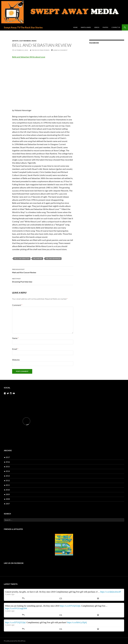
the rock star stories (40, 50)
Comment (17, 305)
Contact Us (116, 27)
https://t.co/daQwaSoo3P (111, 592)
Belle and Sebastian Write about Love (29, 57)
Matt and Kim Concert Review (43, 271)
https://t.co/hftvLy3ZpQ (77, 622)
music (34, 41)
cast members (25, 41)
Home (75, 27)
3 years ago (10, 594)
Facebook (94, 43)
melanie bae (38, 259)
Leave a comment (60, 50)
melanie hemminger (53, 259)
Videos (97, 27)
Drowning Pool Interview (43, 280)
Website (16, 360)
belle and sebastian (22, 259)
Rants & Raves (86, 27)
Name (15, 338)
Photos (105, 27)
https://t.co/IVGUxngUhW (16, 608)
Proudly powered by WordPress (15, 641)
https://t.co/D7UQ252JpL (70, 606)
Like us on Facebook (14, 563)
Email (15, 349)
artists (15, 41)
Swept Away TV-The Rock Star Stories (23, 27)
